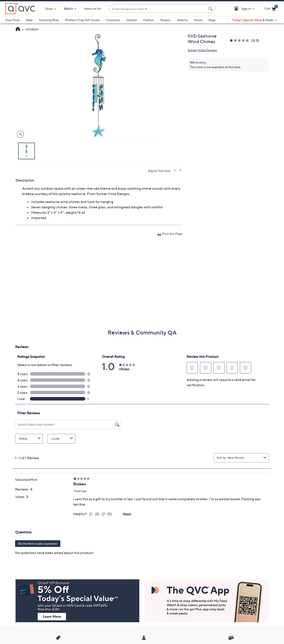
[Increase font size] (175, 170)
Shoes (198, 20)
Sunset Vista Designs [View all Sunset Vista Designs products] (202, 50)
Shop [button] (49, 9)
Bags (212, 20)
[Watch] (69, 9)
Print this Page (172, 234)
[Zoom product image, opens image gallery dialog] (19, 134)
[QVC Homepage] (18, 30)
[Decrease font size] (181, 170)
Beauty (165, 20)
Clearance (113, 20)
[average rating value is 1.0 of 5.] (243, 40)
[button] (237, 9)
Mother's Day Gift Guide (82, 20)
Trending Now (49, 20)
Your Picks (13, 20)
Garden (132, 20)
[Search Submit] (211, 9)
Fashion (149, 20)
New (29, 20)
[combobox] (158, 9)
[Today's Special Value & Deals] (254, 20)
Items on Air (93, 9)
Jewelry (182, 20)
